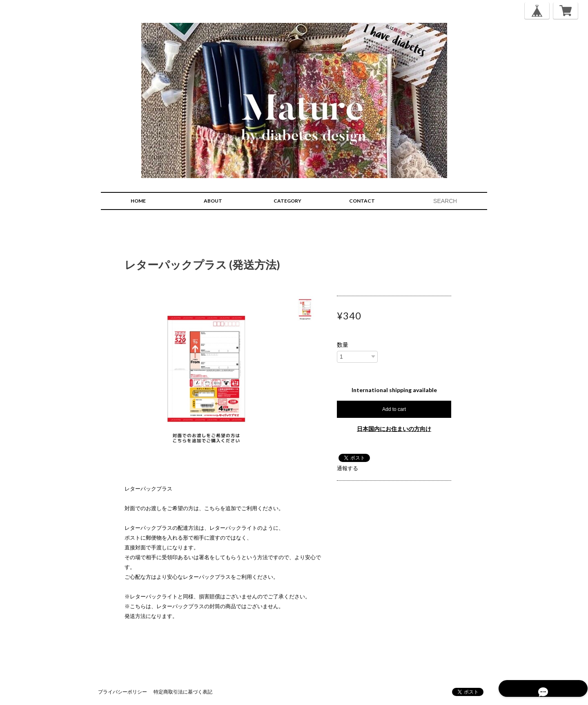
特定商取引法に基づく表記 (183, 692)
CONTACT (362, 201)
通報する (347, 468)
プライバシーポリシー (122, 692)
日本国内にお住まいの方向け (394, 429)
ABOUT (213, 201)
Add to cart (394, 409)
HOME (138, 201)
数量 (343, 345)
